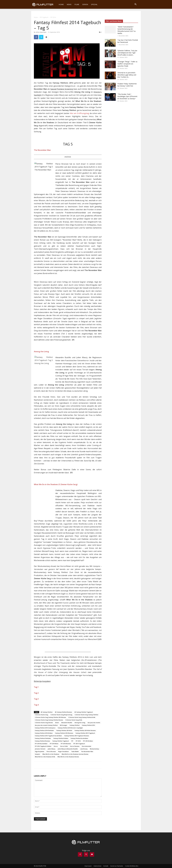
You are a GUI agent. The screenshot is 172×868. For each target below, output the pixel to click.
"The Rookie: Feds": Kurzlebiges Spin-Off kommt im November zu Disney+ (127, 96)
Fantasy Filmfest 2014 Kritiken (44, 733)
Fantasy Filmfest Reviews (42, 741)
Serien (85, 4)
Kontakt (106, 866)
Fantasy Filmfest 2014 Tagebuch (85, 733)
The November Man (87, 751)
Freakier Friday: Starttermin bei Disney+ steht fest (127, 85)
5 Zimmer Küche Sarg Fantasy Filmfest (86, 715)
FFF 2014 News (54, 744)
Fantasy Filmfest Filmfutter (43, 738)
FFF (72, 741)
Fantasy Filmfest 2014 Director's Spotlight (70, 728)
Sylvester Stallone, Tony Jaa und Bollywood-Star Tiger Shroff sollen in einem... (127, 53)
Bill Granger (64, 725)
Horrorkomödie (86, 746)
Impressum (88, 866)
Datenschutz (98, 866)
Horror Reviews (75, 746)
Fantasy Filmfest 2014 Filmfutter (44, 730)
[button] (135, 4)
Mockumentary (95, 749)
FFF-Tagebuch (44, 17)
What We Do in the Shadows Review (68, 757)
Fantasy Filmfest (75, 725)
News (69, 4)
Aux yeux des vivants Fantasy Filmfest (46, 725)
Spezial (94, 4)
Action (57, 723)
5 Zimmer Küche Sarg (42, 715)
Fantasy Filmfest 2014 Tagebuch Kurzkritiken (48, 736)
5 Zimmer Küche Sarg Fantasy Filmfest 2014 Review (50, 717)
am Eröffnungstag (80, 113)
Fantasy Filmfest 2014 (88, 725)
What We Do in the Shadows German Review (75, 754)
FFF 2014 (78, 741)
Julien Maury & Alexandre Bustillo (68, 749)
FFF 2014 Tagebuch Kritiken (43, 746)
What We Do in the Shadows (51, 754)
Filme (77, 4)
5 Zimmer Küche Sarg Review (44, 723)
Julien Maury (52, 749)
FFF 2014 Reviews (66, 744)
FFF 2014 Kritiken (88, 741)
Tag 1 (36, 687)
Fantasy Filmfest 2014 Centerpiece (45, 728)
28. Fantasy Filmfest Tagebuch (84, 712)
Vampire (37, 754)
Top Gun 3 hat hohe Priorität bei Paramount (128, 41)
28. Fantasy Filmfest (47, 712)
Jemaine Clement (40, 749)
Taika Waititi (75, 751)
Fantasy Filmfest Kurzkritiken (79, 738)
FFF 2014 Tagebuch (79, 744)
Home (61, 4)
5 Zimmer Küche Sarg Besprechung (61, 715)
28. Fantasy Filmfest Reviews (63, 712)
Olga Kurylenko (40, 751)
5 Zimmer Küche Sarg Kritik (74, 720)
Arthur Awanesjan (41, 32)
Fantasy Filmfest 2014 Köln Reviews (85, 730)
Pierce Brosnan (51, 751)
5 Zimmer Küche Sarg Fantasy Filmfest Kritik (82, 717)
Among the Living (80, 723)
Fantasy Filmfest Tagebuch (61, 741)
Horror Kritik (64, 746)
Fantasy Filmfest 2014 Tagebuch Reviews (77, 736)
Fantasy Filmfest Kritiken (61, 738)
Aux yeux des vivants (94, 723)
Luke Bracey (84, 749)
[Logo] (44, 4)
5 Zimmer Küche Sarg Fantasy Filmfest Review (49, 720)
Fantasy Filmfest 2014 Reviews (64, 733)
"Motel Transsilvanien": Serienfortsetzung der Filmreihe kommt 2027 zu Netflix (127, 30)
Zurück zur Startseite (117, 866)
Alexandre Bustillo (67, 723)
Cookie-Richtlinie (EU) (132, 866)
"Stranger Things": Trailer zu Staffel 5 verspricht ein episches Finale (127, 64)
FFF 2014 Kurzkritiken (41, 744)
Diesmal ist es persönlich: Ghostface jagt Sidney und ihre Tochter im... (127, 75)
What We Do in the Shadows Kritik (45, 757)
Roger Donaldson (64, 751)
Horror (56, 746)
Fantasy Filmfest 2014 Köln (64, 730)
